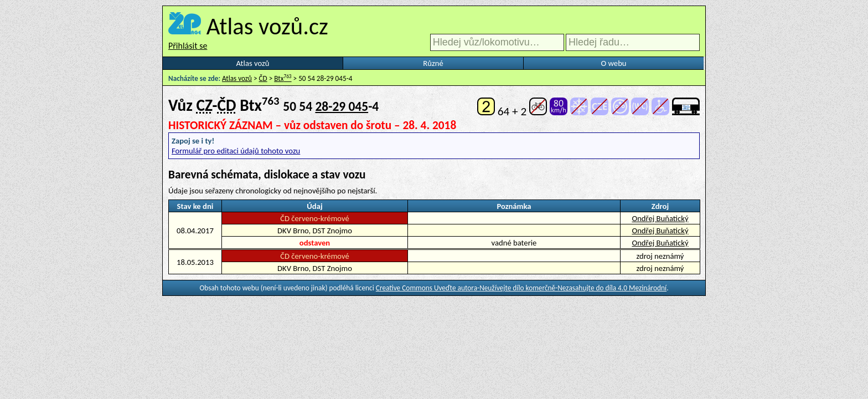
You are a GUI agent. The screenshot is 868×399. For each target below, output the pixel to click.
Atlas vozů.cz (267, 26)
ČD (263, 78)
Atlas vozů (253, 63)
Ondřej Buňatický (660, 218)
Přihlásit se (188, 46)
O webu (613, 63)
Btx (283, 78)
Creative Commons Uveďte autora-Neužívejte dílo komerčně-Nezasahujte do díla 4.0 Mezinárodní (521, 288)
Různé (433, 63)
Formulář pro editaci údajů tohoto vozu (236, 151)
